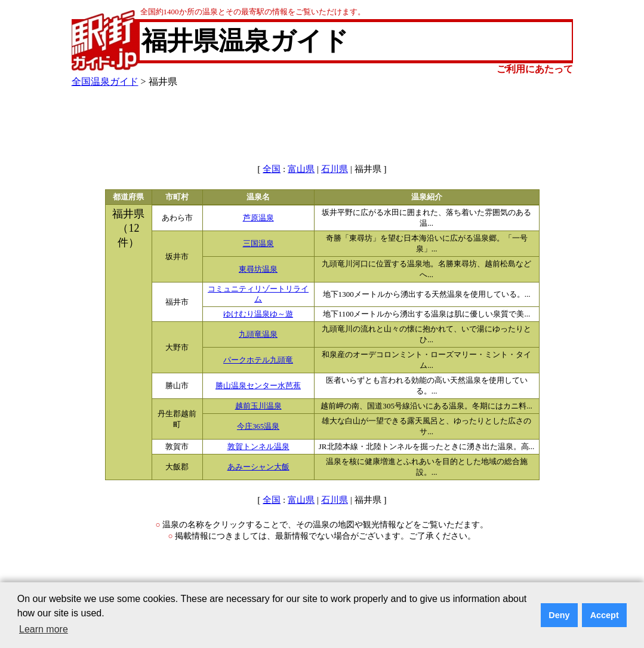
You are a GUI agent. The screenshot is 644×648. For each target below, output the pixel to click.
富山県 (301, 169)
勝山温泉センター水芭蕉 (258, 386)
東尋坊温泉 (258, 269)
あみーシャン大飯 (258, 467)
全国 (272, 169)
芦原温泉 (258, 218)
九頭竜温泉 (258, 334)
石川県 (335, 169)
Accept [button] (605, 615)
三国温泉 (258, 244)
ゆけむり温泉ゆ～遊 (258, 314)
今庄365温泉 (258, 426)
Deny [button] (559, 615)
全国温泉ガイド (105, 82)
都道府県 (128, 197)
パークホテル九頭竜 (258, 360)
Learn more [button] (44, 629)
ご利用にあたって (535, 69)
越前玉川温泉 (258, 406)
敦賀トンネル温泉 (258, 447)
